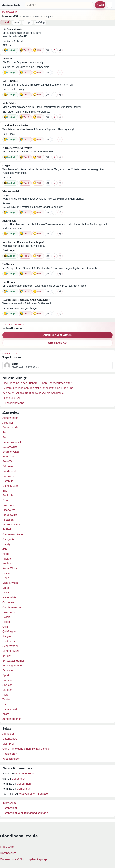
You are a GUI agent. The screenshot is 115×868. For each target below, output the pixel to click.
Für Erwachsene (12, 525)
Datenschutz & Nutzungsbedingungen (25, 813)
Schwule (8, 670)
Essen (6, 500)
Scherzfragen (10, 646)
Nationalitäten (11, 597)
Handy (6, 544)
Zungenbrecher (12, 719)
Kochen (7, 564)
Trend (5, 22)
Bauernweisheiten (13, 442)
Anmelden (9, 734)
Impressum (9, 803)
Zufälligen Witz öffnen (58, 335)
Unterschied (10, 709)
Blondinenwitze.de (11, 5)
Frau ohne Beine (24, 774)
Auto (5, 437)
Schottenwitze (11, 651)
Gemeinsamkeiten (13, 534)
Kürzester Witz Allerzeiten (17, 148)
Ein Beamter (10, 282)
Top (27, 22)
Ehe (5, 491)
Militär (6, 588)
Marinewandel (11, 191)
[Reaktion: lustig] (10, 50)
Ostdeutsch (9, 602)
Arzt (5, 432)
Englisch (8, 496)
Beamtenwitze (11, 452)
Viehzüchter (9, 103)
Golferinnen (19, 779)
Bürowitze (8, 476)
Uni (4, 704)
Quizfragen (9, 632)
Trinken (7, 699)
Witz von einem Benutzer (34, 794)
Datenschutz (10, 739)
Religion (7, 636)
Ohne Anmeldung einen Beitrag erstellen (27, 749)
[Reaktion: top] (25, 50)
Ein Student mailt (12, 29)
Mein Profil (9, 744)
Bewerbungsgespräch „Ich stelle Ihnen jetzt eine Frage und (38, 388)
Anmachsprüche (12, 428)
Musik (6, 593)
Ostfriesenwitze (12, 607)
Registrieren (10, 754)
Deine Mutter (10, 486)
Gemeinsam (24, 789)
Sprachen (8, 680)
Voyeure (7, 59)
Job (5, 549)
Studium (7, 690)
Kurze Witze (10, 568)
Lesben (7, 573)
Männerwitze (10, 583)
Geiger (6, 165)
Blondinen (8, 457)
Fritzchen (8, 520)
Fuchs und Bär (11, 398)
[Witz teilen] (60, 50)
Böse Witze (9, 461)
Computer (8, 481)
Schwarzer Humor (13, 661)
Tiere (5, 695)
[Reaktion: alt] (38, 50)
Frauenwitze (10, 515)
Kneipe (7, 559)
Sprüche (7, 685)
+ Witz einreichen (100, 5)
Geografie (8, 539)
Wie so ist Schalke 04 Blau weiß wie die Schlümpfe (33, 393)
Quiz (5, 627)
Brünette (8, 466)
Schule (7, 656)
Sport (6, 675)
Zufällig (40, 22)
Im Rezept (8, 264)
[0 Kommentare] (48, 50)
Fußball (7, 529)
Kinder (6, 554)
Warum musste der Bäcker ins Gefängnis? (26, 300)
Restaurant (9, 641)
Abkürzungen (10, 418)
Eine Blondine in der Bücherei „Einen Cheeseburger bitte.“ (37, 383)
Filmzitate (8, 505)
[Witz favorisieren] (55, 50)
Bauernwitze (10, 447)
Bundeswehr (10, 471)
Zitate (6, 714)
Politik (6, 617)
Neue (16, 22)
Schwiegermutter (13, 666)
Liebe (6, 578)
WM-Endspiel (10, 81)
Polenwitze (9, 612)
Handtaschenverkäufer (15, 125)
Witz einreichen (57, 343)
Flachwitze (9, 510)
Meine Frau (9, 221)
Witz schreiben (11, 759)
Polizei (6, 622)
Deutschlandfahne (13, 403)
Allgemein (8, 423)
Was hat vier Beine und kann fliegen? (23, 242)
